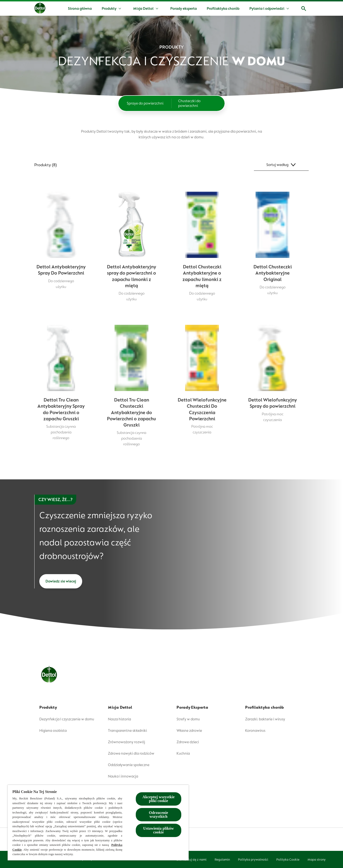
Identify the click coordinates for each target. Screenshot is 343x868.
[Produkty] (109, 9)
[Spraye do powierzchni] (145, 103)
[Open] (304, 9)
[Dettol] (40, 9)
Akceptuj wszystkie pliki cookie (159, 799)
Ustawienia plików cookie (159, 830)
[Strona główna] (80, 9)
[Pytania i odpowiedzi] (267, 9)
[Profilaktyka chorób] (223, 9)
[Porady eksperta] (184, 9)
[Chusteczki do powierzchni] (198, 103)
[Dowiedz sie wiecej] (61, 581)
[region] (98, 823)
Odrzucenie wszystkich (159, 815)
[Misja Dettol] (143, 9)
